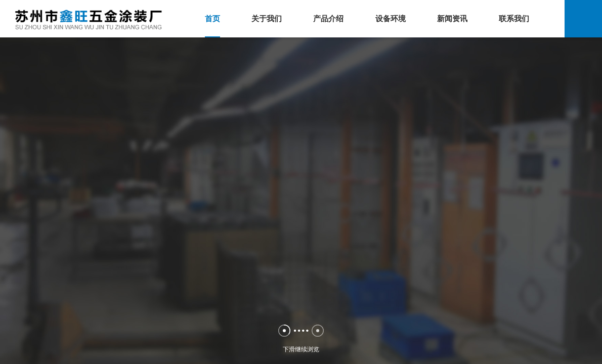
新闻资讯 (452, 18)
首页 (212, 18)
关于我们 (267, 18)
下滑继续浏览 (301, 352)
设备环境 (391, 18)
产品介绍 (328, 18)
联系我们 (514, 18)
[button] (284, 331)
